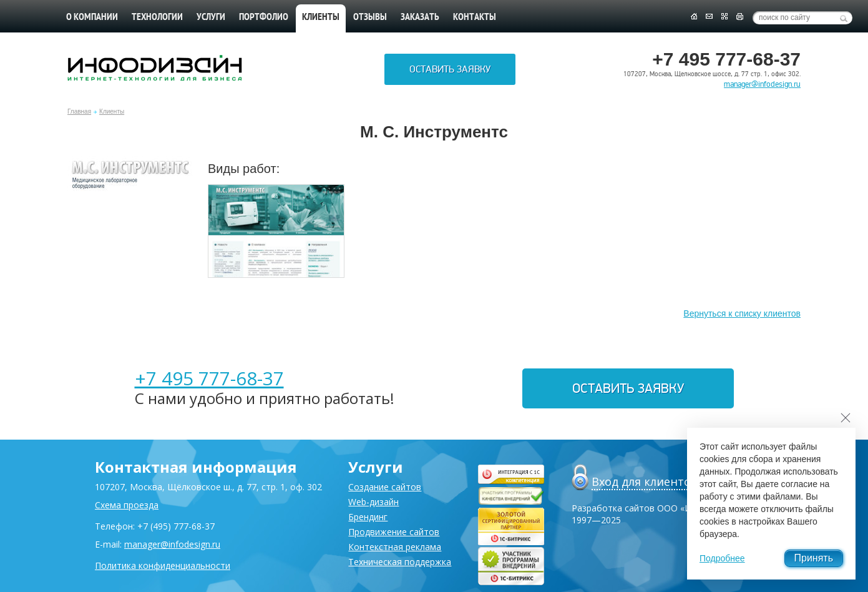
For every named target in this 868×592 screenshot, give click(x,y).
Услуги (211, 17)
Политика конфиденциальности (163, 565)
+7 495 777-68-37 (209, 378)
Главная (79, 111)
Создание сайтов (385, 487)
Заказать (420, 17)
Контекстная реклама (395, 547)
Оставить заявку (450, 69)
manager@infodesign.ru (762, 84)
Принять (814, 558)
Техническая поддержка (400, 562)
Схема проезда (127, 505)
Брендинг (368, 517)
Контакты (475, 17)
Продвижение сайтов (394, 532)
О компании (92, 17)
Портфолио (264, 17)
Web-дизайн (373, 502)
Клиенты (112, 111)
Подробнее (722, 558)
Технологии (157, 17)
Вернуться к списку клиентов (742, 313)
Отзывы (370, 17)
